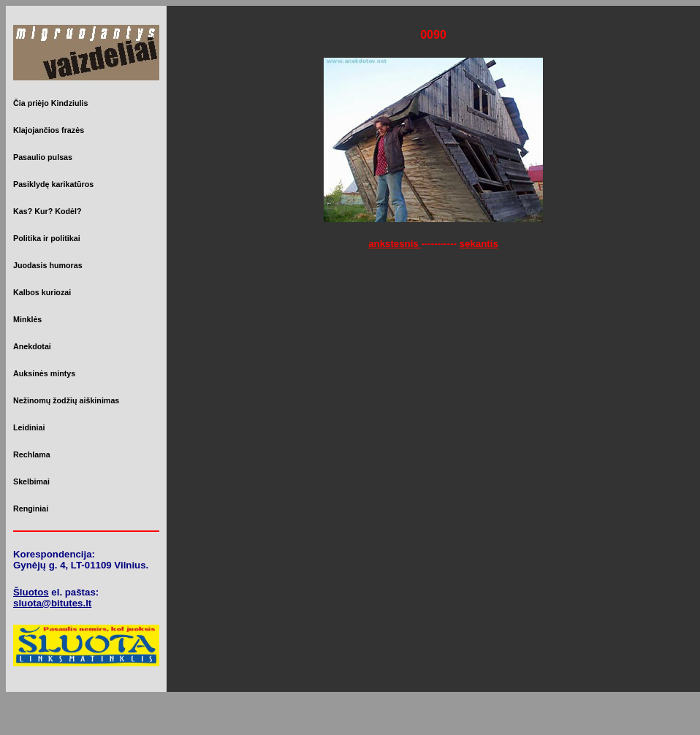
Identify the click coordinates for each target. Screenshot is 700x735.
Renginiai (31, 509)
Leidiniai (29, 427)
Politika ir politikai (47, 238)
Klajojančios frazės (49, 130)
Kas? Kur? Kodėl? (47, 211)
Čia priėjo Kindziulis (50, 103)
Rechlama (32, 454)
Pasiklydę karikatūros (53, 184)
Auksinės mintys (44, 373)
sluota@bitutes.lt (52, 603)
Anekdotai (32, 346)
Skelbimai (31, 481)
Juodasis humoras (48, 265)
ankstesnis (395, 244)
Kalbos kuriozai (42, 292)
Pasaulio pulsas (43, 157)
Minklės (27, 319)
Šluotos (31, 592)
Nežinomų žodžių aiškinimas (66, 400)
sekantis (479, 244)
